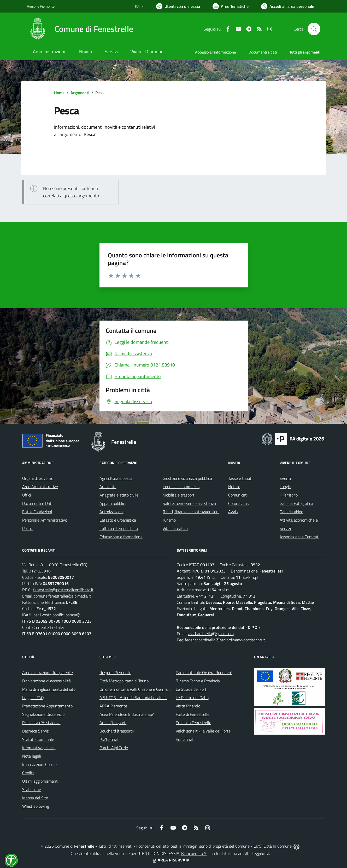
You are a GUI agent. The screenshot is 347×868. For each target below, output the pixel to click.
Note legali (32, 756)
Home (59, 93)
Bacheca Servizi (36, 731)
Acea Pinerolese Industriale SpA (127, 714)
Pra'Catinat (109, 739)
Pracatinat (185, 739)
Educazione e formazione (121, 537)
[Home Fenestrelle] (80, 29)
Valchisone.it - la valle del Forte (203, 731)
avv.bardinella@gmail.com (211, 634)
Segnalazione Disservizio (43, 714)
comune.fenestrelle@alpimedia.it (62, 596)
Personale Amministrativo (45, 520)
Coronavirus (238, 503)
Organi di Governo (38, 478)
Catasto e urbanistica (118, 520)
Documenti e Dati (37, 503)
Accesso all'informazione (216, 52)
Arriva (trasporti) (113, 723)
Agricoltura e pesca (116, 478)
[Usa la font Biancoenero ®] (178, 6)
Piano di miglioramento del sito (49, 689)
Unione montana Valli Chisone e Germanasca (139, 689)
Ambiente (108, 487)
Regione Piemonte (115, 672)
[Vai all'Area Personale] (288, 6)
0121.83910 (40, 571)
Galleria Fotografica (296, 503)
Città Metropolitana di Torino (124, 681)
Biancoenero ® (194, 853)
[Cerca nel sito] (314, 29)
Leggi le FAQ (33, 698)
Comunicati (238, 495)
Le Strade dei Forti (192, 689)
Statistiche (32, 789)
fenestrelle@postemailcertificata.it (63, 590)
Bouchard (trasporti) (117, 731)
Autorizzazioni (111, 512)
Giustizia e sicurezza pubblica (187, 478)
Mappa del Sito (35, 798)
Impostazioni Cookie (39, 764)
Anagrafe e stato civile (119, 495)
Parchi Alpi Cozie (114, 748)
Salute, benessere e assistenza (189, 503)
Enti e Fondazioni (37, 512)
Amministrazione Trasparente (48, 672)
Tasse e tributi (240, 478)
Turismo (169, 520)
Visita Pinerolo (188, 706)
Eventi (285, 478)
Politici (28, 528)
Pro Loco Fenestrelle (193, 723)
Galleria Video (291, 512)
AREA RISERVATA (170, 860)
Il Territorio (289, 495)
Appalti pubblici (113, 503)
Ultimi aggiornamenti (40, 781)
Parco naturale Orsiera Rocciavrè (204, 672)
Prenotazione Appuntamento (47, 706)
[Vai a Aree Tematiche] (231, 6)
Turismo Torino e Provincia (198, 681)
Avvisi (233, 512)
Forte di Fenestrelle (193, 714)
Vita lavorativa (175, 528)
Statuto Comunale (38, 739)
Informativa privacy (39, 748)
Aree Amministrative (40, 487)
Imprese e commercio (181, 487)
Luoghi (285, 487)
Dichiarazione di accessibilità (46, 681)
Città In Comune (278, 846)
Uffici (27, 495)
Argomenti (80, 93)
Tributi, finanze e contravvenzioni (191, 512)
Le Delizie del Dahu (192, 698)
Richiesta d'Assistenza (41, 723)
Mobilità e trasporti (179, 495)
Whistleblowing (36, 806)
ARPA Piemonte (113, 706)
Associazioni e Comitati (299, 537)
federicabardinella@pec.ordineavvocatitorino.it (225, 640)
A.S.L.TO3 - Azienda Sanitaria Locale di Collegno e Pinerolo (150, 698)
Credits (28, 773)
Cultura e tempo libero (119, 528)
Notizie (234, 487)
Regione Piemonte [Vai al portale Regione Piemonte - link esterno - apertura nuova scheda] (41, 6)
